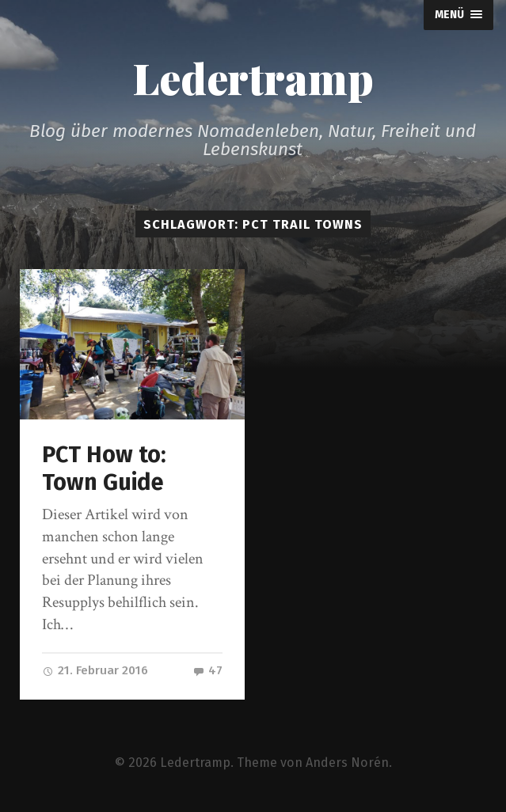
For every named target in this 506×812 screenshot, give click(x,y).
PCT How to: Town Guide (104, 469)
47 (207, 670)
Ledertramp (253, 78)
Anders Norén (347, 763)
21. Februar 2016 (95, 670)
